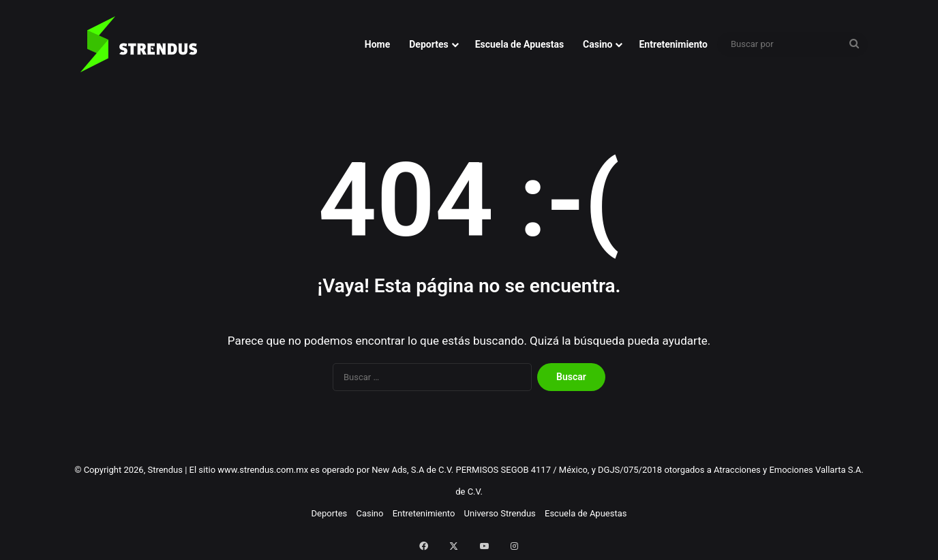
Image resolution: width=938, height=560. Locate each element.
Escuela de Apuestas (519, 44)
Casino (597, 44)
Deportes (428, 44)
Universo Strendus (500, 513)
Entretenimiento (673, 44)
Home (377, 44)
